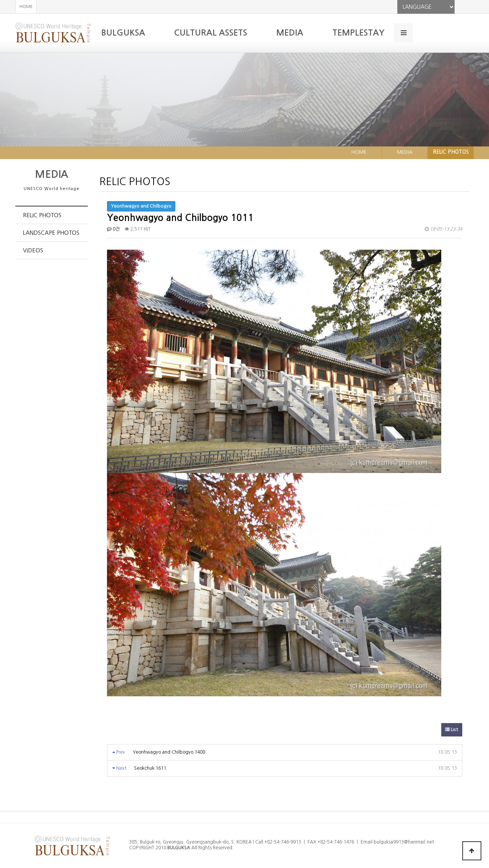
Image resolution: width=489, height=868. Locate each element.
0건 (113, 229)
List (452, 730)
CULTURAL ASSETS (211, 33)
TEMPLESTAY (358, 33)
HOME (26, 7)
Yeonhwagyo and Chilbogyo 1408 (169, 752)
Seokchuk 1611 (150, 768)
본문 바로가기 (0, 0)
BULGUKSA (123, 33)
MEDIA (290, 33)
